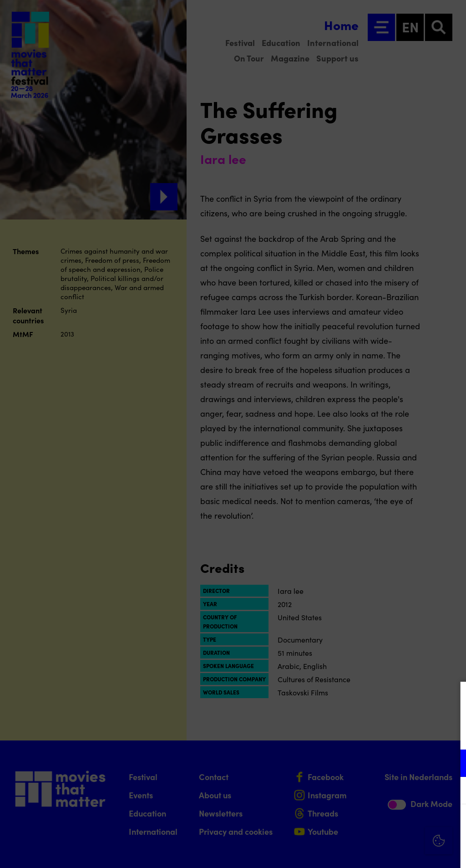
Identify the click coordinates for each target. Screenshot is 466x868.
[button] (380, 763)
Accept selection (389, 851)
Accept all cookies (389, 825)
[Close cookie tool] (452, 698)
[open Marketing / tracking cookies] (451, 791)
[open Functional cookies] (451, 764)
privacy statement (352, 733)
